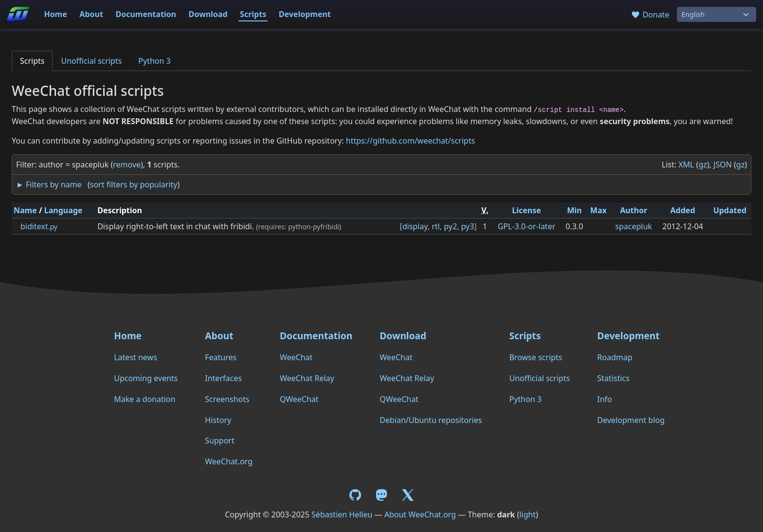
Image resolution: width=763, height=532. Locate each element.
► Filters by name (49, 184)
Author (634, 210)
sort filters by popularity (134, 184)
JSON (723, 165)
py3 (468, 226)
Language (64, 210)
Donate (650, 15)
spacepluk (634, 226)
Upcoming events (146, 378)
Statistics (613, 378)
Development (305, 14)
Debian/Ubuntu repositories (431, 420)
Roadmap (615, 357)
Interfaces (223, 378)
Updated (730, 210)
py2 (450, 226)
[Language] (717, 14)
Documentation (146, 14)
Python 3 (154, 61)
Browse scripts (536, 357)
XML (686, 165)
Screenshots (227, 399)
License (527, 210)
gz (702, 165)
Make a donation (145, 399)
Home (55, 14)
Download (208, 14)
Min (574, 210)
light (527, 514)
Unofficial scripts (91, 61)
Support (219, 440)
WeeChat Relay (307, 378)
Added (683, 210)
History (218, 420)
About (91, 14)
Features (221, 357)
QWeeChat (299, 399)
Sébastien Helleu (342, 514)
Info (605, 399)
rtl (436, 226)
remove (127, 165)
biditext (39, 226)
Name (25, 210)
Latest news (136, 357)
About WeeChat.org (420, 514)
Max (599, 210)
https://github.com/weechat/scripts (410, 141)
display (415, 226)
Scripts (253, 14)
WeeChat (296, 357)
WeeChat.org (229, 461)
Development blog (631, 420)
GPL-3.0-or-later (527, 226)
